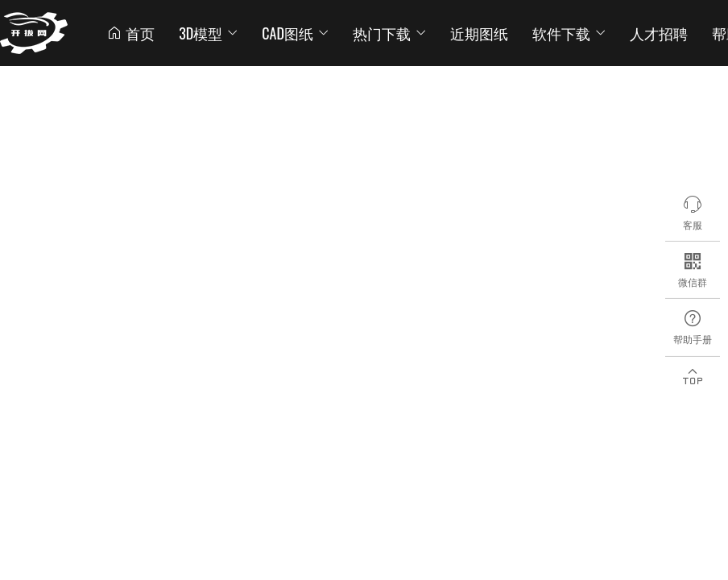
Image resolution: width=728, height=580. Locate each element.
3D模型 (208, 33)
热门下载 (389, 33)
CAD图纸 (295, 33)
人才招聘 (659, 33)
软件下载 (569, 33)
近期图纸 (479, 33)
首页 (130, 33)
